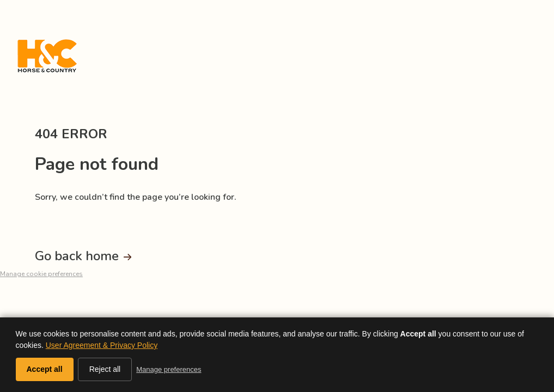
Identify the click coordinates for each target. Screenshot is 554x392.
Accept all (45, 369)
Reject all (105, 369)
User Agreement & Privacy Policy (102, 345)
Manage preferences (169, 369)
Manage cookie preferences (41, 274)
